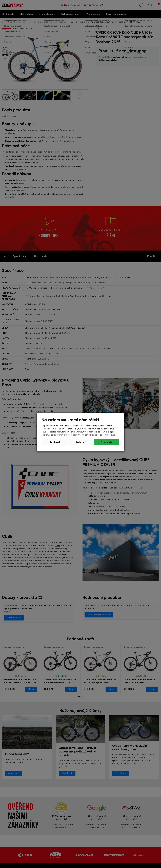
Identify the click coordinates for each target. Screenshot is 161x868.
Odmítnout (55, 442)
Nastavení (80, 442)
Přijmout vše (106, 442)
